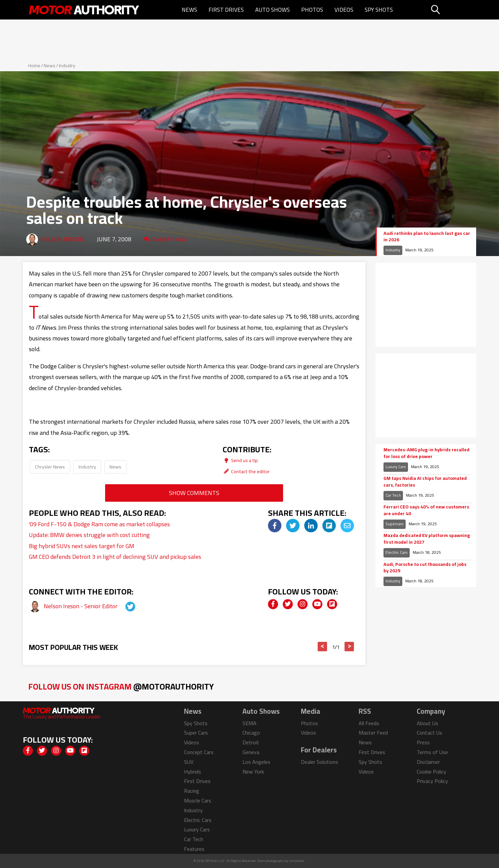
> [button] (349, 647)
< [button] (323, 647)
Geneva (251, 752)
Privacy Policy (432, 781)
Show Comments (194, 493)
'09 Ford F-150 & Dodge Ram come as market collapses (99, 524)
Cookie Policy (432, 772)
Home (34, 66)
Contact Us (429, 733)
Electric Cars (397, 552)
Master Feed (373, 733)
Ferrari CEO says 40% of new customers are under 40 (426, 510)
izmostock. (297, 861)
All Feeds (369, 723)
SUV (189, 762)
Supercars (395, 524)
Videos (344, 10)
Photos (312, 10)
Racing (192, 791)
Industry (67, 66)
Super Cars (196, 733)
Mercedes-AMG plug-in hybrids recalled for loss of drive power (426, 453)
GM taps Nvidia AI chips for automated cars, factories (425, 482)
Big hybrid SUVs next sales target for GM (82, 546)
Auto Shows (273, 10)
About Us (427, 723)
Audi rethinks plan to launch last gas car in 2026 (427, 237)
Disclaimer (428, 762)
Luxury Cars (396, 467)
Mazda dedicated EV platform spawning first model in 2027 (427, 539)
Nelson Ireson (62, 239)
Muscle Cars (198, 800)
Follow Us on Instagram (121, 686)
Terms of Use (432, 752)
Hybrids (193, 772)
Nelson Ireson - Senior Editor (81, 606)
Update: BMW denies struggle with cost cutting (89, 535)
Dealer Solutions (320, 762)
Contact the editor (246, 471)
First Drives (226, 10)
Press (423, 742)
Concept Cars (199, 752)
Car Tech (393, 495)
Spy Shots (379, 10)
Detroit (251, 742)
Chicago (251, 733)
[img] (275, 526)
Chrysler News (50, 467)
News (189, 10)
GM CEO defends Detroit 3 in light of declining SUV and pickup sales (115, 557)
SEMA (250, 723)
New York (253, 772)
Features (194, 849)
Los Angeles (256, 762)
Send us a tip (240, 460)
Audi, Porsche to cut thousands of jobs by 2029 (425, 568)
